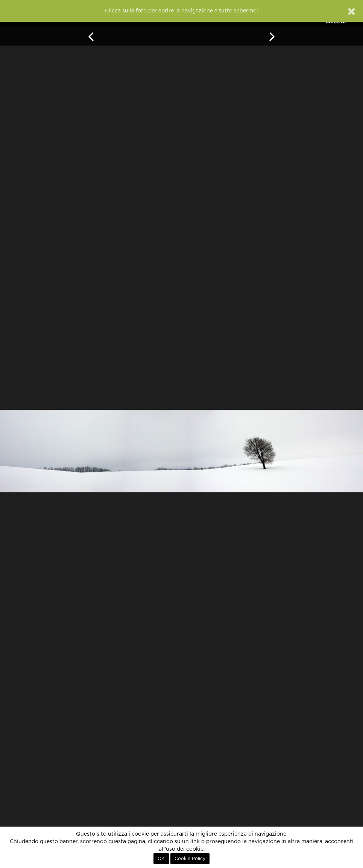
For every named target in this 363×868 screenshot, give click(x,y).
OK (161, 859)
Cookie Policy (190, 859)
